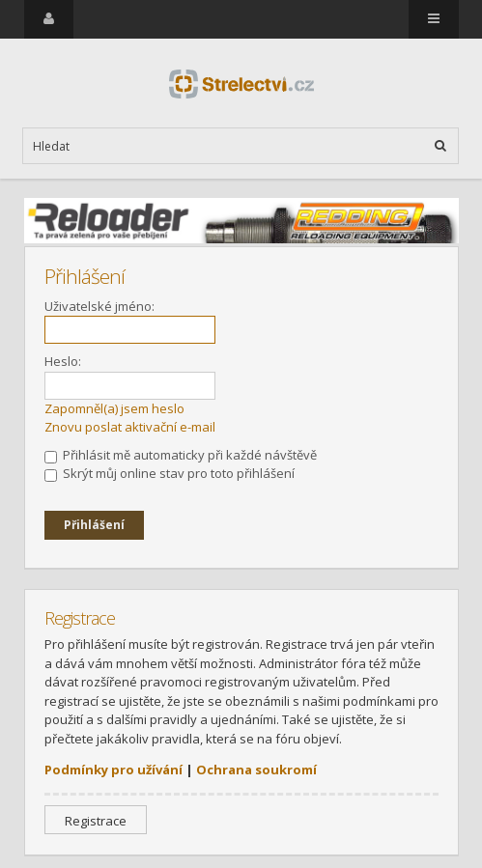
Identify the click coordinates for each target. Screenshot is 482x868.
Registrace (96, 821)
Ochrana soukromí (256, 770)
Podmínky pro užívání (113, 770)
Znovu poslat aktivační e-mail (130, 427)
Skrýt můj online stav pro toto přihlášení (170, 473)
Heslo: (63, 361)
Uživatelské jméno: (99, 306)
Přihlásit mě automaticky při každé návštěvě (181, 455)
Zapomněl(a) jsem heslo (114, 408)
